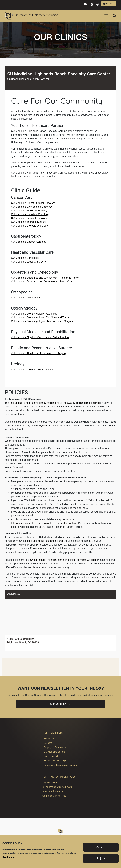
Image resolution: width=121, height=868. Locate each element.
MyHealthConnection (51, 426)
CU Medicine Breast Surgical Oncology (33, 203)
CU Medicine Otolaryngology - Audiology (34, 314)
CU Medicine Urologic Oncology (29, 226)
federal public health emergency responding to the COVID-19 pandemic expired (55, 403)
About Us (49, 738)
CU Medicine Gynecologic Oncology (32, 207)
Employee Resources (55, 747)
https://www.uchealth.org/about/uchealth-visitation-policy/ (44, 523)
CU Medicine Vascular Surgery (28, 262)
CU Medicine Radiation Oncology (30, 214)
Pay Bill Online (50, 782)
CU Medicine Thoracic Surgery (28, 222)
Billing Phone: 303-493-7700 (57, 787)
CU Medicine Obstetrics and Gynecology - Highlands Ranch (45, 278)
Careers (48, 743)
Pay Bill (109, 4)
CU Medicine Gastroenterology (29, 242)
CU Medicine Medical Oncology (29, 211)
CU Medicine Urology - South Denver (32, 370)
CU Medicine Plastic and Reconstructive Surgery (39, 353)
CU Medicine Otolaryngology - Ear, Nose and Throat (40, 317)
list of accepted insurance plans (45, 541)
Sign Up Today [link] (60, 704)
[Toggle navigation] (106, 16)
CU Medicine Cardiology (25, 258)
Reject (101, 858)
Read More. (9, 857)
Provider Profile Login (55, 760)
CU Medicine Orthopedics (26, 298)
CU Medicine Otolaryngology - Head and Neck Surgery (42, 321)
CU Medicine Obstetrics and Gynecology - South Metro (42, 282)
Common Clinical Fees (54, 796)
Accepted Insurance (53, 791)
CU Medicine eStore (54, 752)
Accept (101, 847)
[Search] (115, 16)
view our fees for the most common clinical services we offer (62, 560)
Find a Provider (52, 756)
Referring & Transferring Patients (61, 765)
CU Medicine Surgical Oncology (29, 218)
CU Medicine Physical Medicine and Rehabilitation (40, 337)
